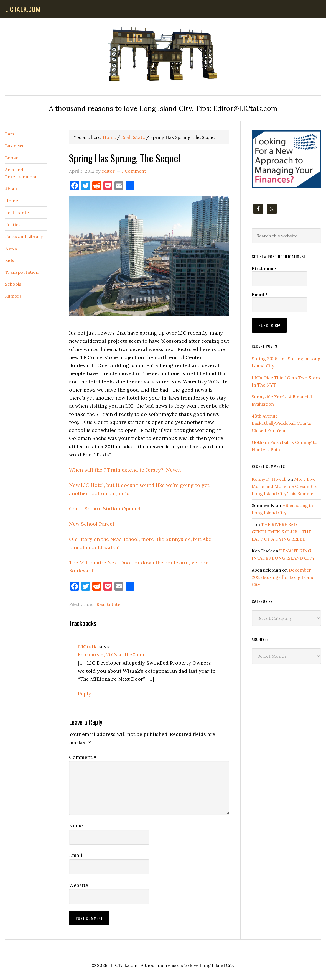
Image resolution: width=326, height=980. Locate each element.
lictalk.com (23, 9)
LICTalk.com (124, 965)
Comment (83, 757)
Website (79, 885)
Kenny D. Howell (269, 479)
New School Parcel (92, 524)
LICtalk (87, 647)
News (11, 248)
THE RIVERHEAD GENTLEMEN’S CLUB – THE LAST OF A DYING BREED (282, 531)
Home (12, 201)
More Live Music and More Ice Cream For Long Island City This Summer (285, 486)
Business (14, 146)
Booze (12, 158)
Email (76, 855)
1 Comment (134, 171)
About (11, 189)
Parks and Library (24, 236)
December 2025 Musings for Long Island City (283, 577)
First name (264, 268)
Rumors (13, 296)
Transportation (22, 272)
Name (76, 826)
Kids (10, 260)
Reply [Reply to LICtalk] (85, 694)
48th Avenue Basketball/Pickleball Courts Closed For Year (282, 423)
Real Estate (108, 604)
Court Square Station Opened (105, 509)
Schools (13, 284)
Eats (10, 134)
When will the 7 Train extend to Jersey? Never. (125, 470)
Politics (13, 224)
